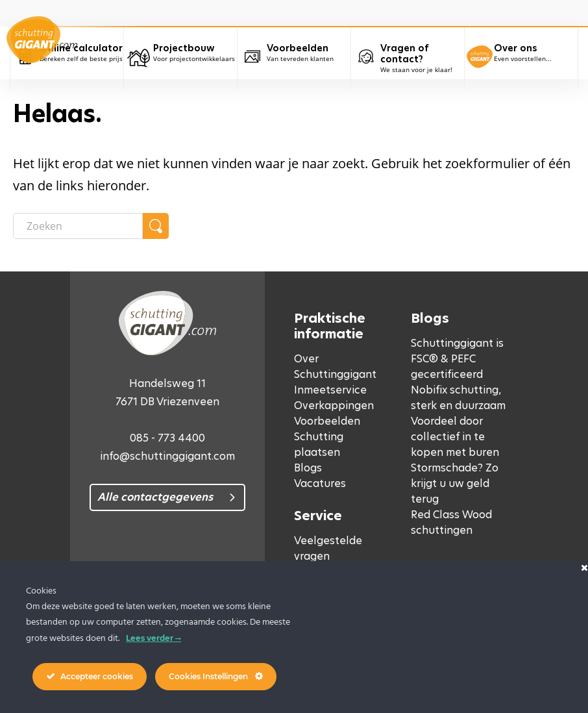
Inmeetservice (330, 390)
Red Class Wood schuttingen (451, 522)
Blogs (308, 468)
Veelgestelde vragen (328, 548)
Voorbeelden (327, 421)
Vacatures (320, 483)
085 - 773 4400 (167, 438)
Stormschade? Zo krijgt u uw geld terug (455, 483)
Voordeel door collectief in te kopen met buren (455, 437)
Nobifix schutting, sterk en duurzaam (458, 398)
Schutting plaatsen (319, 444)
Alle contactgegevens (155, 497)
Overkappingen (334, 406)
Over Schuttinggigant (335, 367)
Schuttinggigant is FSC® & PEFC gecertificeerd (457, 359)
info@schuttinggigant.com (167, 456)
